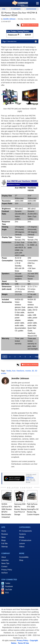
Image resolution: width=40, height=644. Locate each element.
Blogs (4, 540)
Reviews (5, 534)
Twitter (8, 583)
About (4, 557)
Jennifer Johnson (20, 378)
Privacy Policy (7, 570)
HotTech (5, 573)
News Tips (5, 563)
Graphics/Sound (31, 9)
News (4, 537)
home (4, 9)
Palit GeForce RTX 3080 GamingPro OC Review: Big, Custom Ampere (33, 509)
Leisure (22, 543)
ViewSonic (20, 371)
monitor (28, 371)
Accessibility (24, 557)
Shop (21, 560)
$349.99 (28, 35)
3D (33, 371)
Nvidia (9, 371)
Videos (22, 547)
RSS (7, 593)
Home (4, 531)
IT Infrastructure (25, 540)
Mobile (22, 537)
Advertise (5, 560)
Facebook (9, 586)
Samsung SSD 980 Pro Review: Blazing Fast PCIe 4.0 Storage (20, 509)
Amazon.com (12, 35)
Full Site (4, 543)
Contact (4, 567)
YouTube (9, 590)
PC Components (16, 9)
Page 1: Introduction (20, 41)
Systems (22, 534)
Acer (14, 371)
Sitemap (5, 547)
